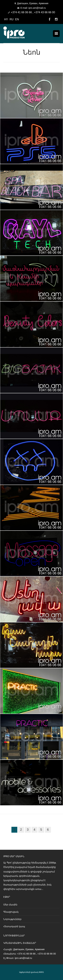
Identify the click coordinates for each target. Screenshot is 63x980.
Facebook (50, 19)
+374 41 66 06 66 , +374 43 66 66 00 (33, 12)
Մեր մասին (10, 905)
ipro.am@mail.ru (23, 958)
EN (17, 19)
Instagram (56, 19)
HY (6, 19)
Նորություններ (12, 919)
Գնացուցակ (11, 912)
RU (12, 19)
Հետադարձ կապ (14, 926)
